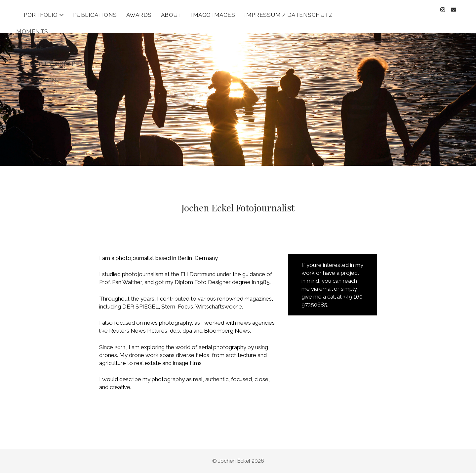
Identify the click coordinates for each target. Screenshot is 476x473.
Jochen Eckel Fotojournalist (238, 208)
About (172, 15)
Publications (95, 15)
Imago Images (213, 15)
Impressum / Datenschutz (288, 15)
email (326, 289)
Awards (139, 15)
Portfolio (41, 15)
